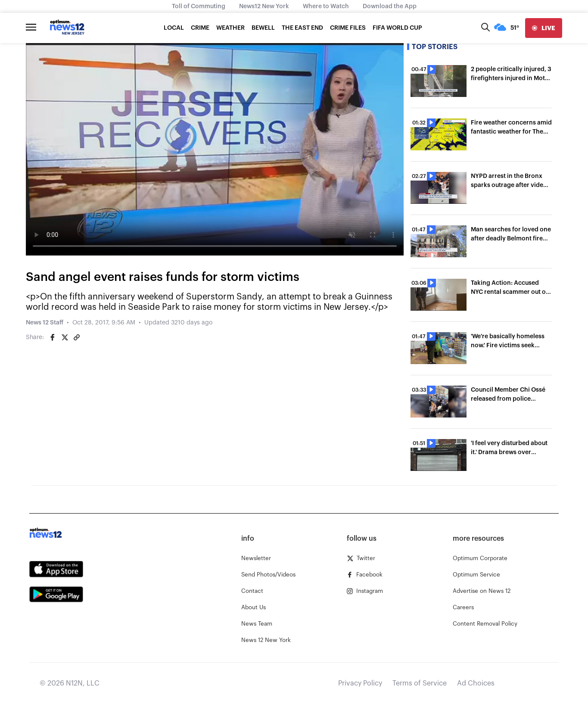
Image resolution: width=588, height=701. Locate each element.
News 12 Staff (45, 323)
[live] (544, 28)
